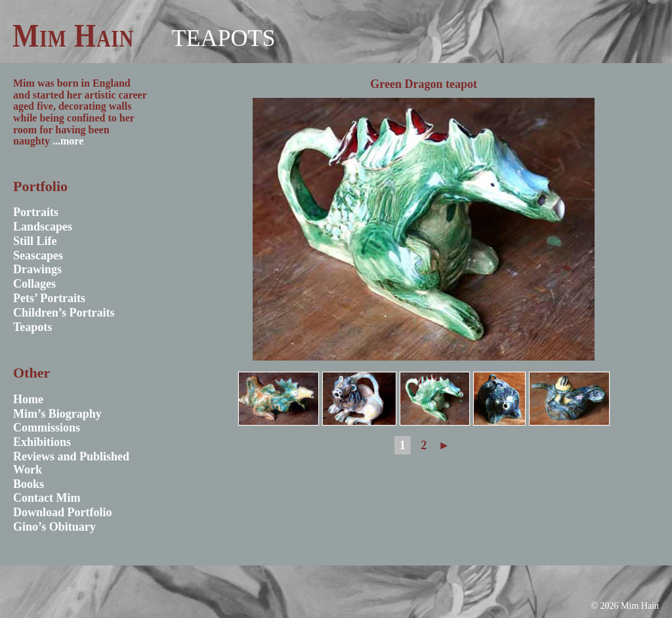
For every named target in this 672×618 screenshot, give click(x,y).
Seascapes (38, 255)
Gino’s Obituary (54, 527)
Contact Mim (47, 498)
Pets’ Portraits (49, 298)
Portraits (36, 212)
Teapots (223, 38)
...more (68, 141)
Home (28, 399)
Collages (34, 284)
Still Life (35, 241)
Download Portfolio (63, 512)
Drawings (37, 269)
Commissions (47, 428)
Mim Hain (73, 35)
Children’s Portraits (64, 313)
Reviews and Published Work (71, 463)
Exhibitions (42, 442)
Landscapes (43, 227)
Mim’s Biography (57, 414)
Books (29, 484)
